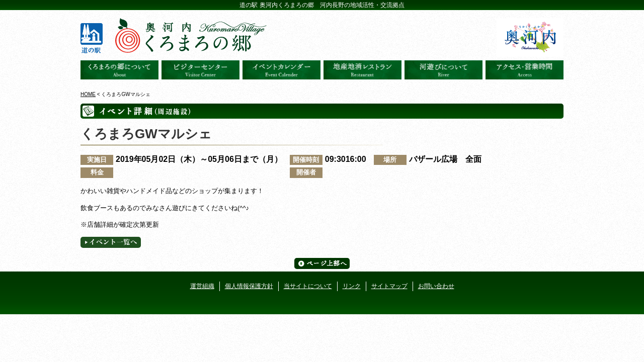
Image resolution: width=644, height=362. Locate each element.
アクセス (525, 70)
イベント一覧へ (111, 242)
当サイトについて (308, 286)
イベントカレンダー (281, 70)
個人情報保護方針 (249, 286)
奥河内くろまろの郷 (119, 70)
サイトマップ (389, 286)
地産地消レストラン (363, 70)
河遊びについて (444, 70)
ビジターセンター (200, 70)
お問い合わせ (436, 286)
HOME (88, 94)
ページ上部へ (322, 263)
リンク (352, 286)
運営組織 (202, 286)
